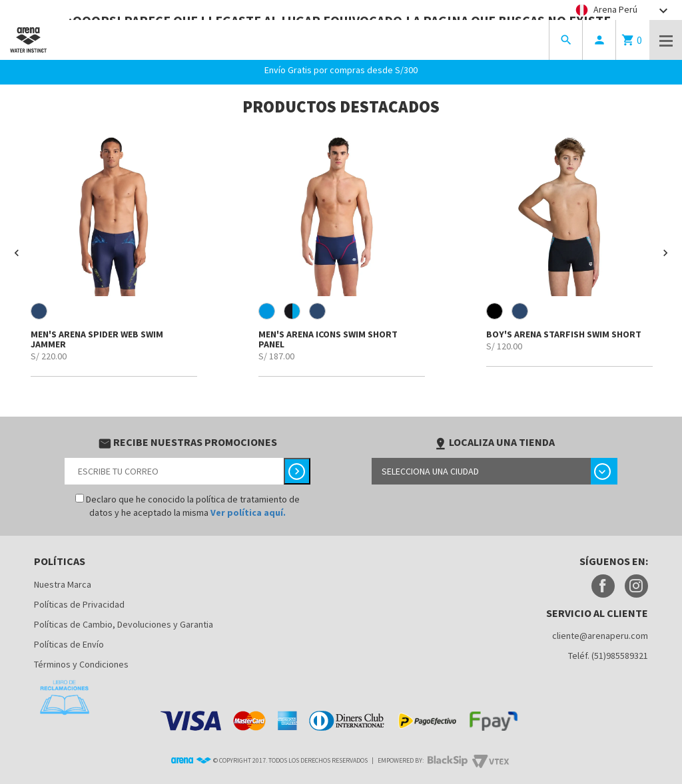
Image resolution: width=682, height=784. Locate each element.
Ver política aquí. (248, 512)
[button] (17, 253)
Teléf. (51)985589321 (608, 656)
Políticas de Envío (69, 644)
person (599, 40)
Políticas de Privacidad (79, 604)
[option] (114, 254)
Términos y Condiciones (81, 664)
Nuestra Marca (63, 584)
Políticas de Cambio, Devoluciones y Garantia (124, 624)
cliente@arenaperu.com (600, 636)
